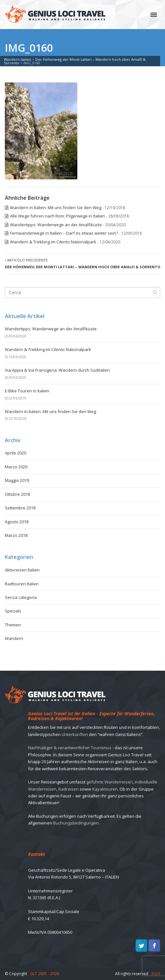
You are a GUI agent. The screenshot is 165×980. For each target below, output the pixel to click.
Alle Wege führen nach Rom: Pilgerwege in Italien (58, 216)
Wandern (14, 638)
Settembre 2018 (20, 508)
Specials (13, 611)
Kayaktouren (105, 789)
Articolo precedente (82, 263)
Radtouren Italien (22, 584)
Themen (13, 625)
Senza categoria (21, 597)
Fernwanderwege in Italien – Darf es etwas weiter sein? (64, 233)
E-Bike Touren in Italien (27, 391)
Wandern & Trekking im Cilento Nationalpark (53, 242)
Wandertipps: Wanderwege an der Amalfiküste (56, 225)
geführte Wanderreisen (110, 782)
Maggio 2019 (17, 480)
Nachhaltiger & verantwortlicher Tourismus (70, 748)
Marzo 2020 (16, 467)
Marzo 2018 (16, 535)
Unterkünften (75, 734)
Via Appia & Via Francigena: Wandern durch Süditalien (57, 370)
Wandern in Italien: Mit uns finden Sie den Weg (56, 208)
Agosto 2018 (17, 522)
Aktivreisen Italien (22, 570)
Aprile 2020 (15, 453)
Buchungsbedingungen (76, 823)
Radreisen (68, 789)
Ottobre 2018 (17, 494)
